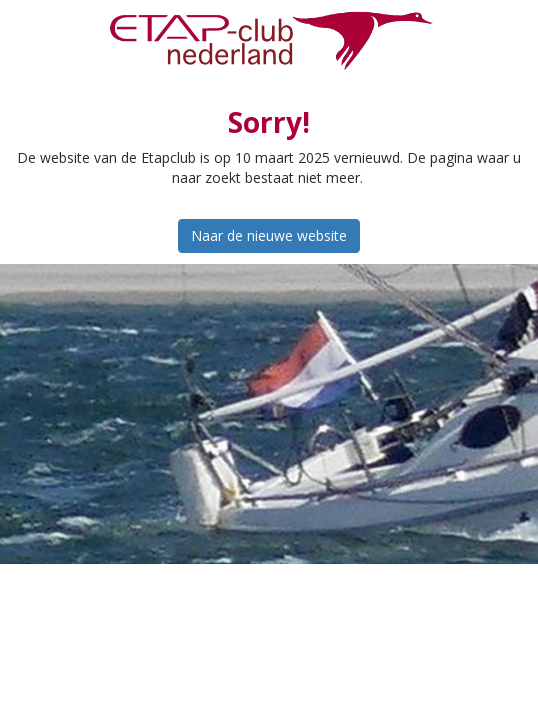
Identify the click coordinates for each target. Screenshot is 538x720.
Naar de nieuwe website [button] (269, 235)
